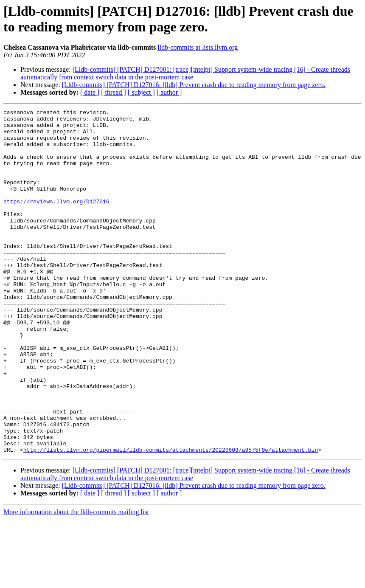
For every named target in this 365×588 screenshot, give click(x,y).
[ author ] (169, 92)
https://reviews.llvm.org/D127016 (56, 220)
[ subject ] (141, 92)
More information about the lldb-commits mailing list (76, 581)
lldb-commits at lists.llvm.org (198, 47)
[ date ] (90, 92)
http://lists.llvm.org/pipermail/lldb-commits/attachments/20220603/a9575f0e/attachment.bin (171, 518)
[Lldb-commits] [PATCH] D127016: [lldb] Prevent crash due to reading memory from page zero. (194, 85)
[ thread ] (114, 92)
